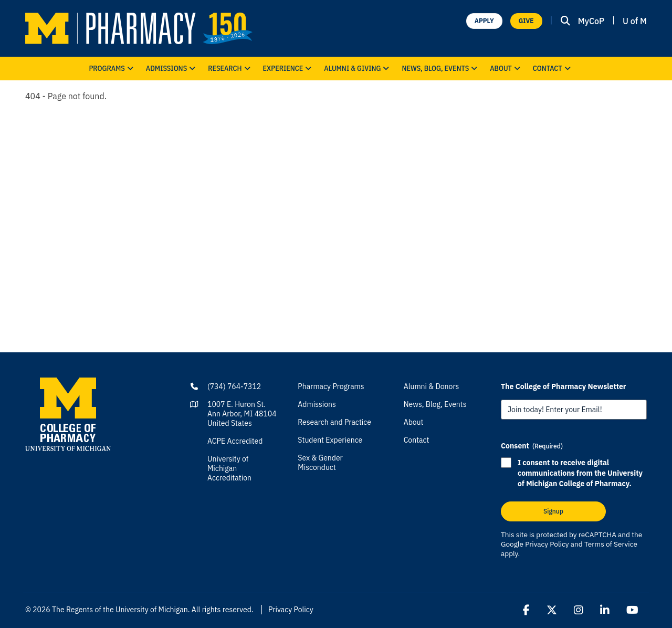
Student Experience (330, 440)
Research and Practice (334, 422)
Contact (553, 69)
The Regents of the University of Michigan (120, 610)
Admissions (172, 69)
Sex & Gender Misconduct (320, 463)
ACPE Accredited (235, 441)
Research (230, 69)
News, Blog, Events (440, 69)
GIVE (526, 21)
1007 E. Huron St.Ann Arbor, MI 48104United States (242, 414)
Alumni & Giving (358, 69)
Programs (112, 69)
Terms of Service (611, 544)
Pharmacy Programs (331, 386)
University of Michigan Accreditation (229, 468)
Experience (288, 69)
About (506, 69)
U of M (635, 21)
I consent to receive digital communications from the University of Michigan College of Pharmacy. (580, 473)
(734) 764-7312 (234, 386)
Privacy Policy (547, 544)
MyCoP (591, 21)
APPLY (484, 21)
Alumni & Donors (432, 386)
